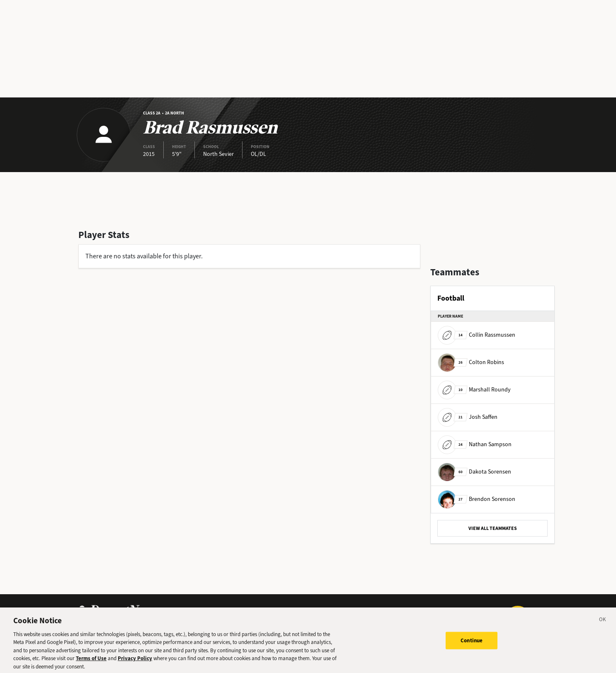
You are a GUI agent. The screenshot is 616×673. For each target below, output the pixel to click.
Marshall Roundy (474, 390)
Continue (472, 643)
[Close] (603, 623)
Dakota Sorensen (474, 472)
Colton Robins (471, 362)
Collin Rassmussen (477, 335)
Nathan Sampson (475, 444)
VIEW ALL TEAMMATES (493, 528)
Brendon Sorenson (477, 499)
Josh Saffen (468, 417)
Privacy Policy (135, 661)
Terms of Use (91, 661)
